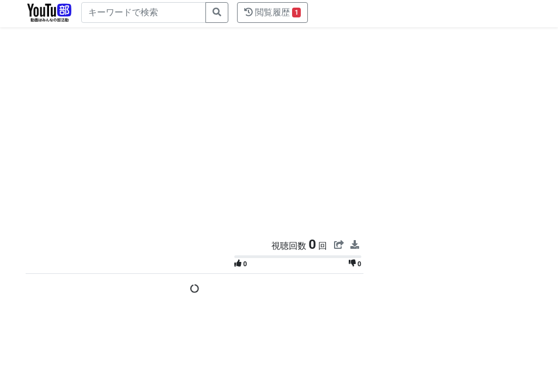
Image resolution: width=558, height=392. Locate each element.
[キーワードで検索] (144, 13)
